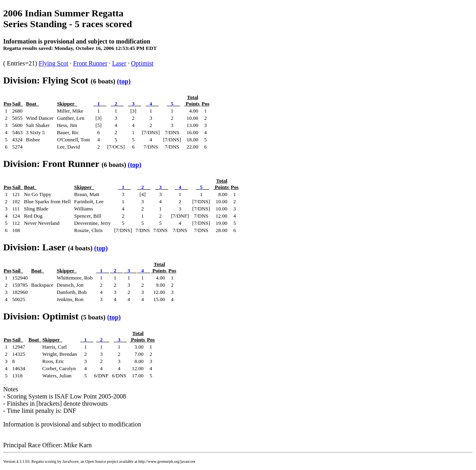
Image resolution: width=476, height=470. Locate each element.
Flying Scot (53, 63)
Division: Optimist (41, 316)
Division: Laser (34, 247)
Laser (119, 63)
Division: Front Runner (51, 164)
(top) (124, 81)
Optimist (142, 63)
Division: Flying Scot (46, 80)
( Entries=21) (21, 63)
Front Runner (90, 63)
